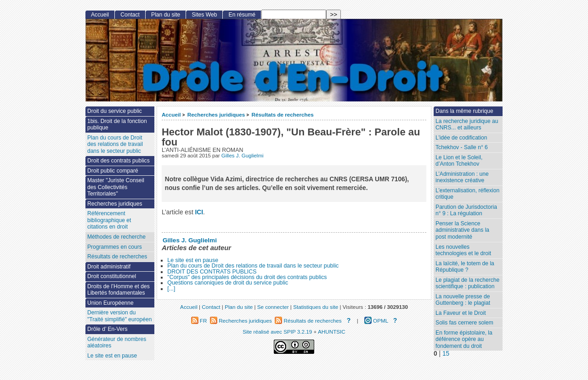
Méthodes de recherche (116, 237)
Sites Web (204, 15)
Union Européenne (110, 303)
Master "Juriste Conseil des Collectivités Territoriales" (116, 187)
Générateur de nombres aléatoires (117, 343)
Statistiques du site (316, 307)
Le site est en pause (193, 260)
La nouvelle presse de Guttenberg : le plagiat (463, 300)
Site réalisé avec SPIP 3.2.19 (277, 332)
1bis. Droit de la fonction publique (117, 125)
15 (446, 354)
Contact (130, 15)
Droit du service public (115, 111)
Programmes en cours (115, 247)
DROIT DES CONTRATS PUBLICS (212, 272)
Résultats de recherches (283, 115)
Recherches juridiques (216, 115)
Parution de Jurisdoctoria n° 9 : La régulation (466, 210)
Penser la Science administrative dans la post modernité (462, 230)
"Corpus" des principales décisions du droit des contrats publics (247, 277)
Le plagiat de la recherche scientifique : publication (467, 283)
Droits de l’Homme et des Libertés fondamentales (119, 290)
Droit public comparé (113, 171)
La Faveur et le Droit (461, 313)
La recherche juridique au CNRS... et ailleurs (467, 125)
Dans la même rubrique (464, 111)
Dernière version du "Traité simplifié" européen (120, 316)
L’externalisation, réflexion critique (467, 194)
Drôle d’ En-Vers (107, 329)
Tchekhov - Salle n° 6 (462, 147)
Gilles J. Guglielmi (243, 156)
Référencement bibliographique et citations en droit (109, 220)
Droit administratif (109, 267)
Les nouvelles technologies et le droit (463, 250)
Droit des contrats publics (119, 161)
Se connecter (273, 307)
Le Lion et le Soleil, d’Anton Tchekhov (459, 161)
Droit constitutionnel (112, 276)
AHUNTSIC (332, 332)
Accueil (171, 115)
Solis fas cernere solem (464, 323)
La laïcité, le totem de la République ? (465, 267)
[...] (171, 289)
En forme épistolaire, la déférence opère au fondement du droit (464, 339)
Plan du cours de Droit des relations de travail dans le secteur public (253, 266)
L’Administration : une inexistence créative (462, 177)
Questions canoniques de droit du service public (228, 283)
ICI (199, 212)
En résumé (242, 15)
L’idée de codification (461, 138)
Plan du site (166, 15)
